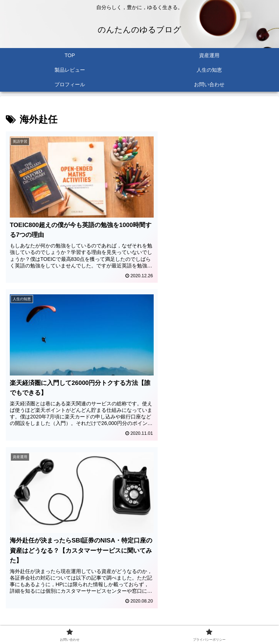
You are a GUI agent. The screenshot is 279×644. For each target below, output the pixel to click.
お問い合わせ (71, 621)
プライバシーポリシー (208, 621)
